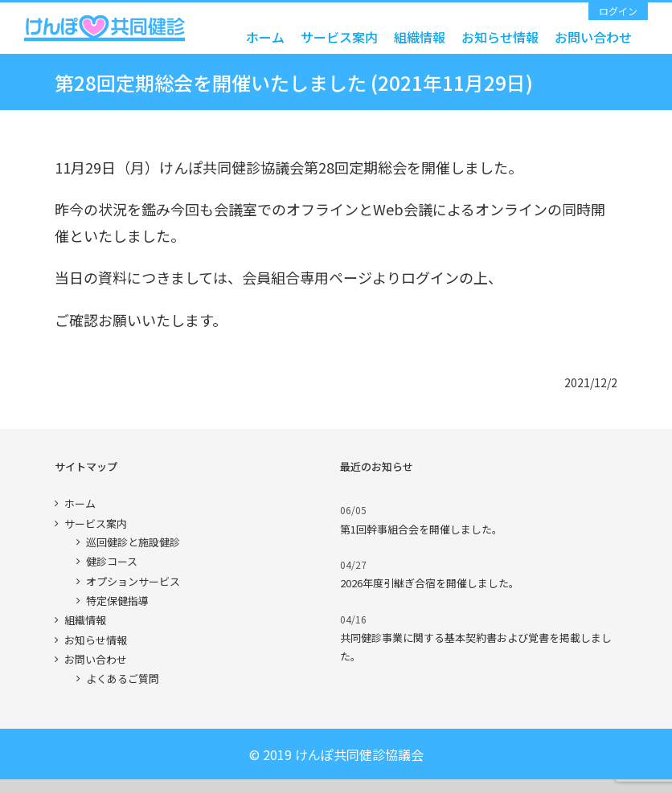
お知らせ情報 (96, 640)
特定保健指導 (117, 601)
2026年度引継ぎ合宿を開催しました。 (430, 583)
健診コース (112, 561)
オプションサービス (133, 581)
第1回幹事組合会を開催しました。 (421, 529)
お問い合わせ (96, 659)
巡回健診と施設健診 (133, 542)
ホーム (80, 503)
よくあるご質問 (123, 679)
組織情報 (85, 620)
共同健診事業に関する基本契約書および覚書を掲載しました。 (476, 647)
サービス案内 (96, 523)
